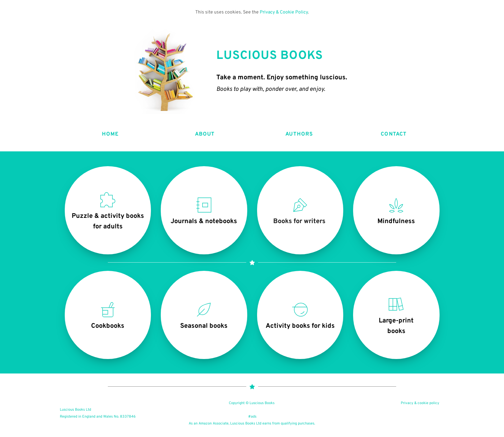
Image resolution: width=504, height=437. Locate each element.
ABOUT (205, 134)
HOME (110, 134)
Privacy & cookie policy (420, 403)
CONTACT (394, 134)
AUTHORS (299, 134)
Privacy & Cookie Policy (284, 12)
